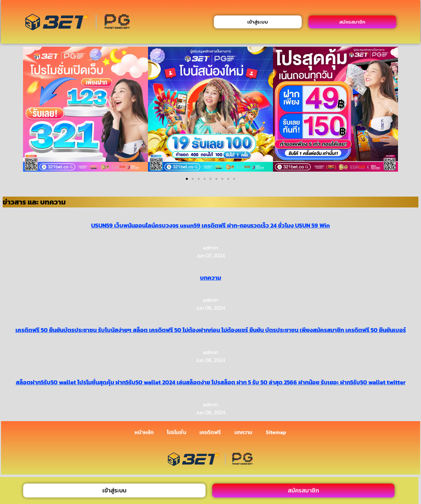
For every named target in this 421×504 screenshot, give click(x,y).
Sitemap (276, 432)
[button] (30, 110)
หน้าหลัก (144, 432)
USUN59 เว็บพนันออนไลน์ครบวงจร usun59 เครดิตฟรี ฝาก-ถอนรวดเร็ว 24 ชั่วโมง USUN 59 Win (210, 225)
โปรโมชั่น (176, 432)
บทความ (210, 278)
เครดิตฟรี (210, 432)
